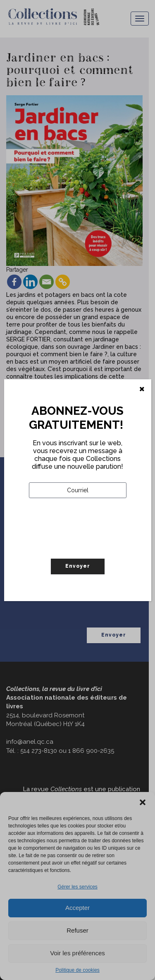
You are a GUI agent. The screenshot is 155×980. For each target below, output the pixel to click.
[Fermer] (142, 389)
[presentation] (92, 545)
